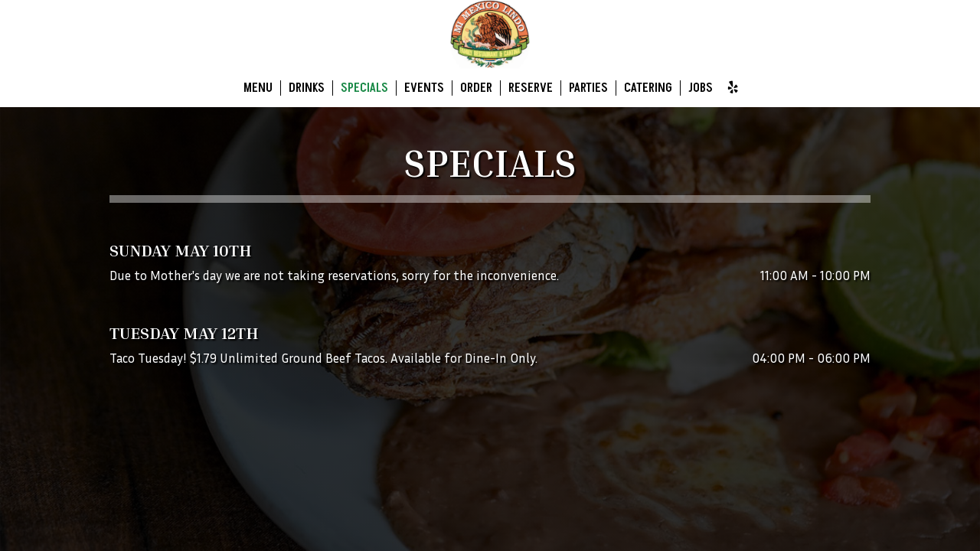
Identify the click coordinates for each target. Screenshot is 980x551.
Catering (648, 88)
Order (476, 88)
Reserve (531, 88)
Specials (364, 88)
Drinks (307, 88)
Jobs (701, 88)
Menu (258, 88)
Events (424, 88)
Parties (588, 88)
